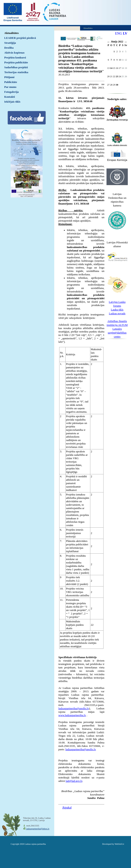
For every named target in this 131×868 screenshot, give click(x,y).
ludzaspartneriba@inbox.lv (38, 829)
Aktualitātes (12, 33)
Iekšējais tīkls (12, 102)
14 (111, 68)
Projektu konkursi (15, 57)
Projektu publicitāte (16, 62)
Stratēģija (10, 43)
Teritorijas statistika (16, 72)
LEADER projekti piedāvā (20, 38)
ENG (119, 33)
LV (125, 33)
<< (108, 42)
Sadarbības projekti (16, 67)
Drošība (9, 48)
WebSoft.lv (119, 844)
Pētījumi (9, 77)
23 (117, 76)
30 (117, 85)
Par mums (10, 87)
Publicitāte (11, 82)
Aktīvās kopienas (14, 53)
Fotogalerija (12, 92)
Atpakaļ (67, 808)
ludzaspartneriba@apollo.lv (81, 749)
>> (126, 42)
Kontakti (10, 97)
